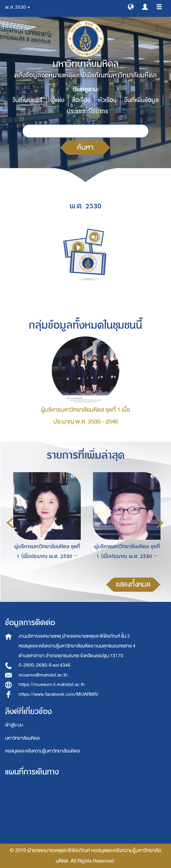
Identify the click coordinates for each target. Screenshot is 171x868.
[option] (45, 522)
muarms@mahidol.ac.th (43, 675)
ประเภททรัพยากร (88, 111)
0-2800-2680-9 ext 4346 (45, 665)
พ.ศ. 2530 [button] (18, 7)
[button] (131, 6)
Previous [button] (10, 523)
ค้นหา (85, 147)
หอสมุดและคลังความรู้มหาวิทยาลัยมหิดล (42, 751)
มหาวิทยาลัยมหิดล (22, 738)
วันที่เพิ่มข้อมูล (142, 100)
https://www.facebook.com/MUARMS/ (59, 694)
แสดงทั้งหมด (133, 584)
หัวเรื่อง (107, 100)
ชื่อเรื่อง (81, 100)
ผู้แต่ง (57, 100)
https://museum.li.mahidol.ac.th (52, 684)
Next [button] (160, 523)
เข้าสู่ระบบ (14, 725)
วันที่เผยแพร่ (27, 100)
